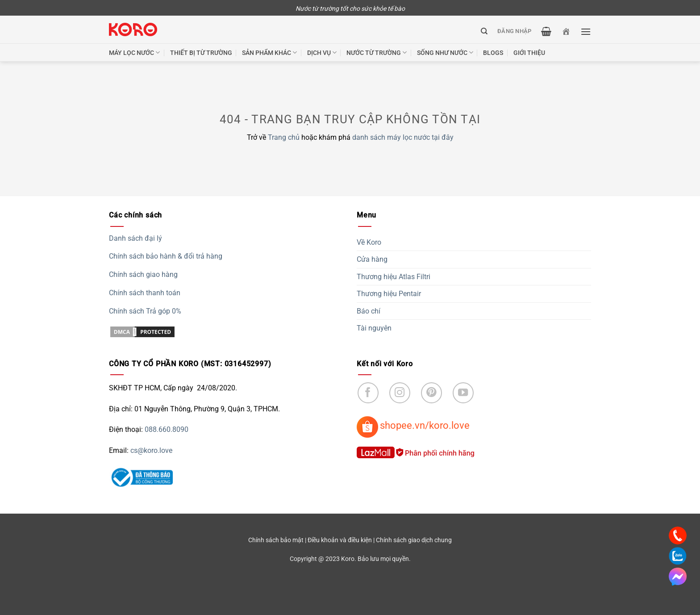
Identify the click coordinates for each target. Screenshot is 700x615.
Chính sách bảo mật (276, 540)
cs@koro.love (151, 450)
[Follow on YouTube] (463, 393)
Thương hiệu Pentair (389, 294)
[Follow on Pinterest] (431, 393)
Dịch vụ (322, 52)
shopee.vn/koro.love (425, 425)
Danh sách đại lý (135, 238)
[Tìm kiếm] (484, 31)
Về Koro (369, 242)
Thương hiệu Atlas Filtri (394, 277)
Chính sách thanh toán (145, 293)
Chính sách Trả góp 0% (145, 311)
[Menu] (586, 31)
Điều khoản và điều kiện (340, 540)
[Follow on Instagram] (400, 393)
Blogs (493, 53)
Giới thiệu (529, 53)
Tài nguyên (374, 328)
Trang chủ (284, 137)
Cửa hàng (372, 259)
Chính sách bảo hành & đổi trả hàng (166, 256)
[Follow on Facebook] (368, 393)
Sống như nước (445, 52)
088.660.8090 (167, 429)
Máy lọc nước (134, 52)
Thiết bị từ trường (201, 53)
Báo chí (369, 311)
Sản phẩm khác (269, 52)
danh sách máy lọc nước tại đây (403, 137)
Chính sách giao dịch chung (414, 540)
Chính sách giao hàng (143, 274)
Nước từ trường (377, 52)
